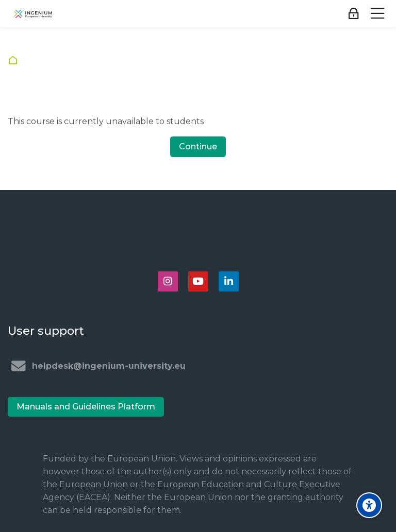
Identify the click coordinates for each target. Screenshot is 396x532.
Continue (198, 147)
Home (15, 61)
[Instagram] (168, 281)
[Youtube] (198, 281)
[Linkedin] (229, 281)
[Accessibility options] (369, 505)
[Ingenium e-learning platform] (32, 14)
